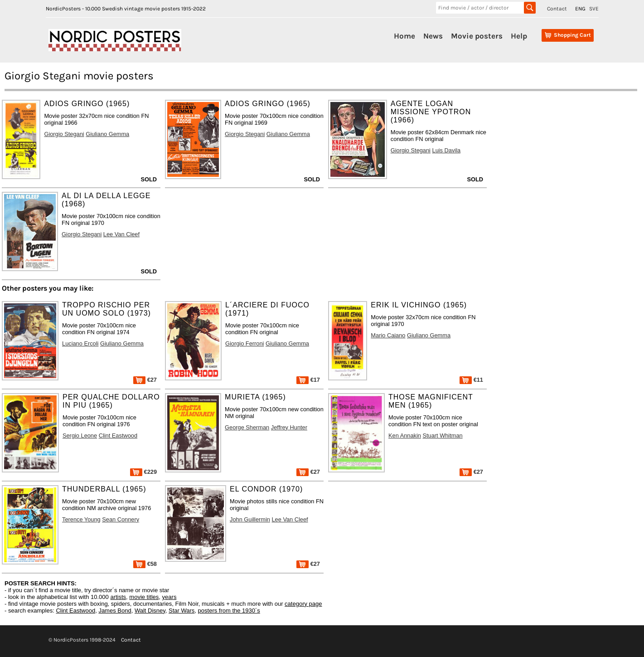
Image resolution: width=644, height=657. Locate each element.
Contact (557, 9)
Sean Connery (121, 519)
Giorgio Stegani (64, 134)
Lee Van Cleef (121, 234)
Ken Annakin (405, 436)
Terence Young (81, 519)
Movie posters (477, 36)
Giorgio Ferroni (245, 343)
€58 (145, 564)
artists (118, 597)
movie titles (144, 597)
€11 (471, 380)
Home (404, 36)
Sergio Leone (80, 436)
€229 (143, 472)
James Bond (115, 611)
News (433, 36)
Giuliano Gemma (107, 134)
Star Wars (182, 611)
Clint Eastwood (118, 436)
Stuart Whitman (442, 436)
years (169, 597)
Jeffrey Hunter (289, 427)
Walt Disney (150, 611)
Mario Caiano (388, 335)
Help (519, 36)
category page (303, 604)
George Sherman (247, 427)
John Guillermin (250, 519)
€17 (308, 380)
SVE (594, 9)
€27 (145, 380)
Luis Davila (447, 150)
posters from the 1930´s (229, 611)
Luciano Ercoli (80, 343)
